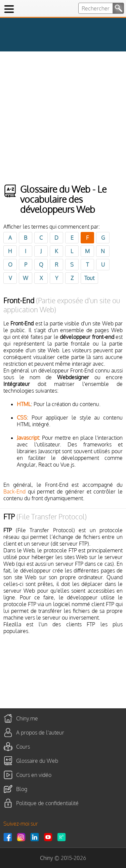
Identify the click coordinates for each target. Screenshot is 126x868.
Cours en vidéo (34, 775)
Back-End (14, 491)
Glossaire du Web (37, 761)
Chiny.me (27, 718)
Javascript (28, 438)
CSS (22, 418)
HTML (24, 404)
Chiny (47, 858)
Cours (23, 747)
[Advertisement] (63, 118)
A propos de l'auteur (40, 733)
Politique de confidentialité (47, 803)
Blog (22, 789)
